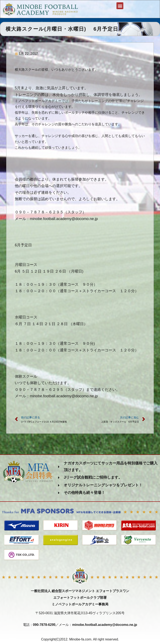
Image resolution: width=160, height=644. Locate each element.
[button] (120, 6)
